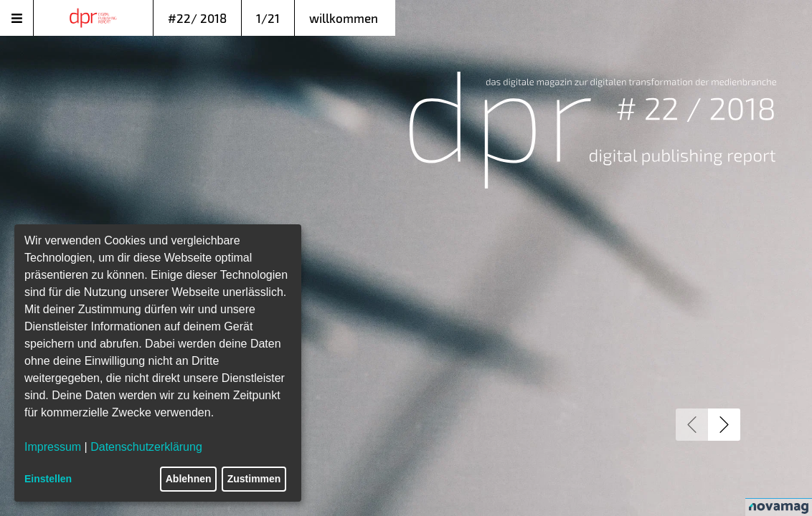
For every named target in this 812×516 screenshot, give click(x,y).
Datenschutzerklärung (146, 447)
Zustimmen (254, 479)
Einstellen (48, 479)
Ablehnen (189, 479)
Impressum (53, 447)
